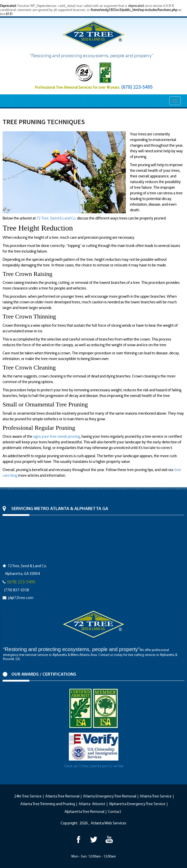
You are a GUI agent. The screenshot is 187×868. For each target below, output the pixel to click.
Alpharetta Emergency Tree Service (137, 804)
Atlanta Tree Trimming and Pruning (48, 804)
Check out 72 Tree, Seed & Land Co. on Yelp (94, 766)
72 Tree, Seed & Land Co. (56, 218)
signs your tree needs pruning (57, 436)
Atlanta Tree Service (156, 797)
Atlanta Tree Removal (62, 797)
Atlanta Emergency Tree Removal (110, 797)
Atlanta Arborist (92, 804)
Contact (115, 812)
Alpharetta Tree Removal (84, 812)
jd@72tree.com (21, 598)
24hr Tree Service (28, 797)
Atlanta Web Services (109, 823)
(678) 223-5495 (137, 87)
